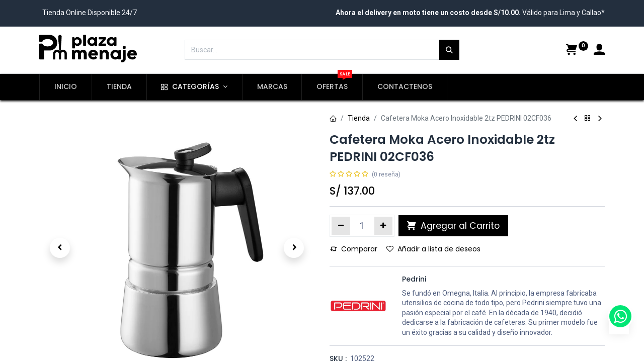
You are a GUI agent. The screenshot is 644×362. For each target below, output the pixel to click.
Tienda (359, 118)
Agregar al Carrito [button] (453, 226)
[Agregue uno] (384, 226)
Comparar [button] (354, 249)
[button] (60, 248)
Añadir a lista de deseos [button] (433, 249)
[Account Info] (599, 51)
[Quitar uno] (341, 226)
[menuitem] (66, 87)
